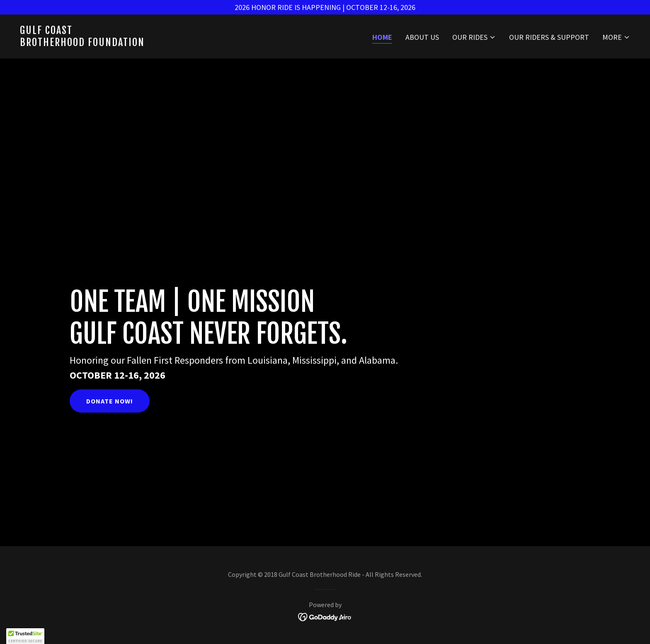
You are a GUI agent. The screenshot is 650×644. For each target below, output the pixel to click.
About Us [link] (422, 37)
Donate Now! (110, 401)
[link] (169, 43)
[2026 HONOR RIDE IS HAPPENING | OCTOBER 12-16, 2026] (325, 7)
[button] (474, 37)
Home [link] (382, 37)
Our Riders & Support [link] (549, 37)
